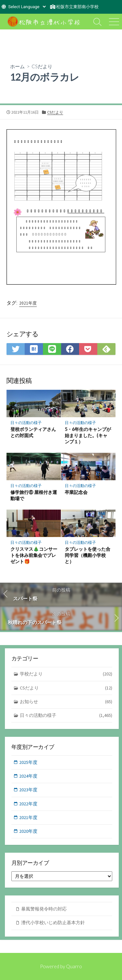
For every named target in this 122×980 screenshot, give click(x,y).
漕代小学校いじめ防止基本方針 (53, 923)
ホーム (17, 66)
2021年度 (28, 303)
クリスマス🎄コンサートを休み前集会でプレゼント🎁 (34, 555)
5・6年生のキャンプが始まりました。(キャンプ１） (88, 435)
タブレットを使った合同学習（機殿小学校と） (88, 555)
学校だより (66, 674)
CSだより (42, 66)
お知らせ (66, 702)
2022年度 (28, 804)
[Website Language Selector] (27, 7)
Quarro (74, 966)
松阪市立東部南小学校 (77, 7)
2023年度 (28, 790)
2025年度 (28, 762)
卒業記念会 (76, 492)
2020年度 (28, 831)
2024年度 (28, 776)
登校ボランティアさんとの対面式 (33, 432)
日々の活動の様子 (26, 423)
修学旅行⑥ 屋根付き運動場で (34, 495)
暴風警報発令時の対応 (44, 909)
